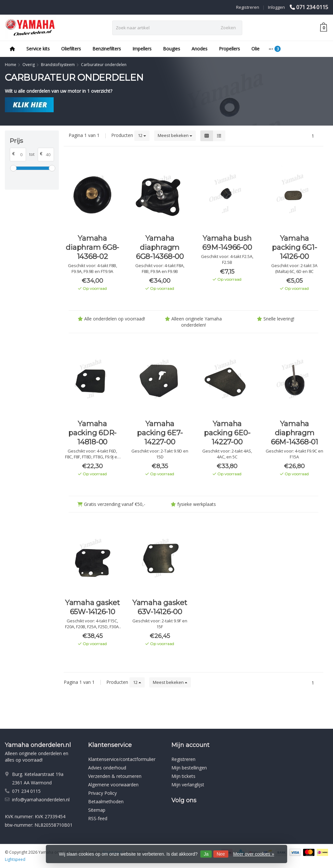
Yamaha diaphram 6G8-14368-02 (92, 247)
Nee (221, 854)
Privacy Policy (102, 793)
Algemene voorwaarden (113, 785)
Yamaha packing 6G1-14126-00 (294, 247)
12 (142, 135)
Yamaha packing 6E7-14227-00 (160, 433)
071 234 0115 (312, 7)
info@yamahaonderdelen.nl (41, 800)
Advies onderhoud (107, 768)
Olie (255, 49)
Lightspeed (15, 859)
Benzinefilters (107, 49)
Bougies (172, 49)
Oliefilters (71, 49)
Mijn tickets (183, 776)
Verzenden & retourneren (115, 776)
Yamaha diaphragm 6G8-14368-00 (160, 247)
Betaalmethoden (106, 801)
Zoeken (228, 28)
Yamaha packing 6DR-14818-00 (92, 433)
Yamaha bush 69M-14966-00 (227, 243)
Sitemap (97, 810)
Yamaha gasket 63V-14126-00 (160, 607)
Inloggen (276, 7)
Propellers (229, 49)
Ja (206, 854)
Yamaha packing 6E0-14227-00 (227, 433)
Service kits (38, 49)
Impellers (142, 49)
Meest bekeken (175, 135)
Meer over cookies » (254, 854)
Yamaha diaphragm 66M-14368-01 (294, 433)
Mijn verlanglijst (188, 785)
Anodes (200, 49)
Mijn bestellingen (189, 768)
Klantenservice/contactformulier (122, 759)
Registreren (248, 7)
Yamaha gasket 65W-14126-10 (93, 607)
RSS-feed (98, 818)
